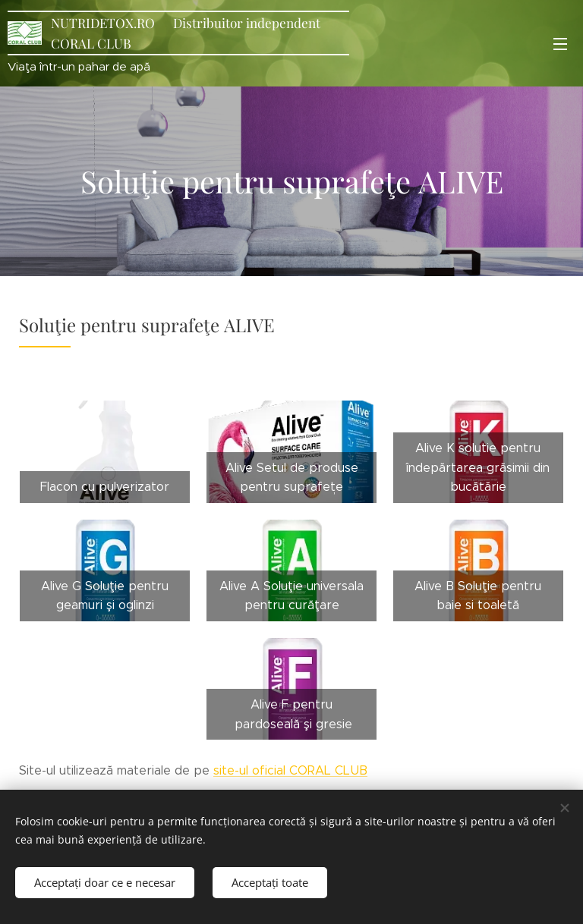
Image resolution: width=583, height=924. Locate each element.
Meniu (560, 44)
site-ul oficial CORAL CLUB (290, 770)
